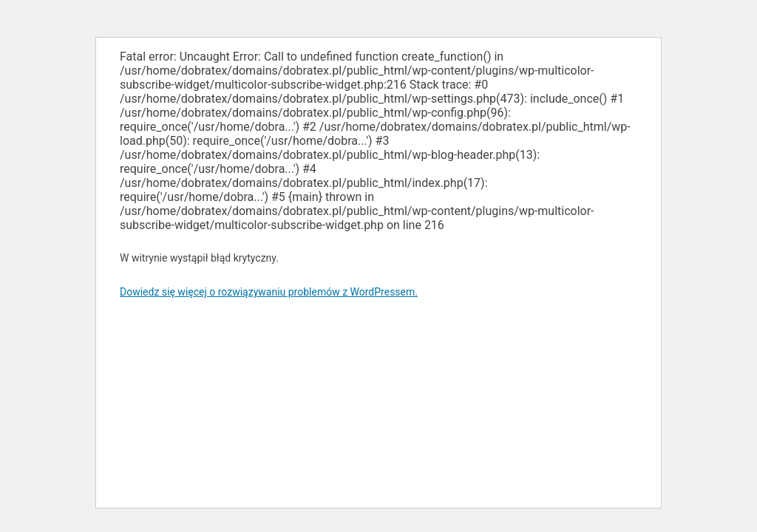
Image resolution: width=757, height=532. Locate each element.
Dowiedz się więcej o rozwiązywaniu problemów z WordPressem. (269, 292)
